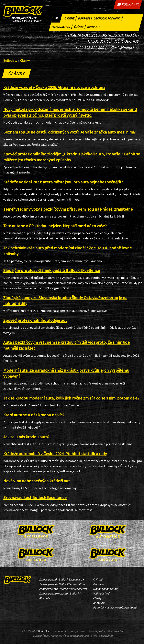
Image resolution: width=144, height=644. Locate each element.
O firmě (71, 18)
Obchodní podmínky (108, 18)
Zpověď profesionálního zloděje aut (35, 321)
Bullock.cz (10, 60)
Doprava (85, 18)
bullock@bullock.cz (123, 47)
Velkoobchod (62, 26)
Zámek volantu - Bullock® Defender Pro (63, 589)
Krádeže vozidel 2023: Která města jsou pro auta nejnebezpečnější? (63, 182)
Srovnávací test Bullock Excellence (35, 498)
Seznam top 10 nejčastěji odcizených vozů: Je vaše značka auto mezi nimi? (69, 132)
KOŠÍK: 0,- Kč (127, 4)
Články (80, 26)
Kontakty (94, 26)
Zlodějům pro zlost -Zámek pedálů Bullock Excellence (52, 271)
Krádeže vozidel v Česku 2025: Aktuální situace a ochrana (54, 87)
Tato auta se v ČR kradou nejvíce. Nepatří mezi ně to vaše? (55, 226)
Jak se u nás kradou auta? (26, 437)
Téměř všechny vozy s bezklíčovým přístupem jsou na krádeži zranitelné (68, 209)
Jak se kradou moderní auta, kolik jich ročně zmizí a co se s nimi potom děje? (71, 398)
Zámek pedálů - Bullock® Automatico (62, 584)
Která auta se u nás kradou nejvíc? (34, 415)
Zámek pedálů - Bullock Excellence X (62, 579)
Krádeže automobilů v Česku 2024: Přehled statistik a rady (55, 454)
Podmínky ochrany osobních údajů (115, 608)
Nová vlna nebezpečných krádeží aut (37, 481)
